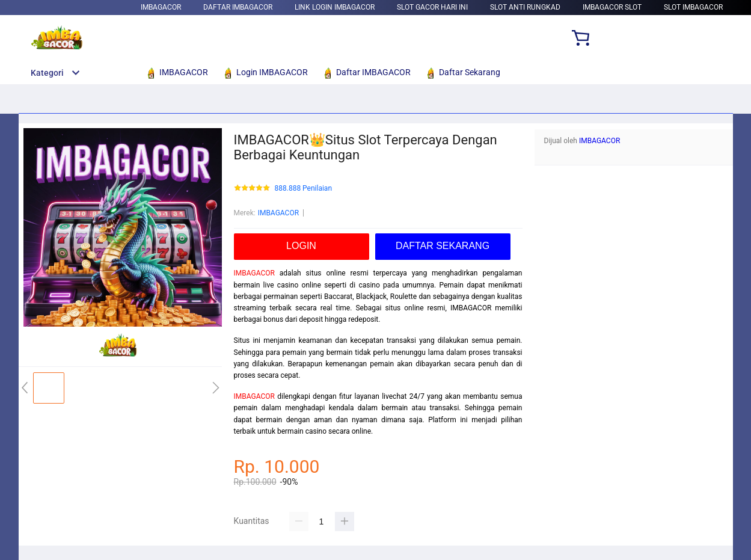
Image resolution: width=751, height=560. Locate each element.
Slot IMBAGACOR (693, 7)
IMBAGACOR (161, 7)
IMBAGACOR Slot (612, 7)
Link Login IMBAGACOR (335, 7)
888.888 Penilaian (304, 189)
